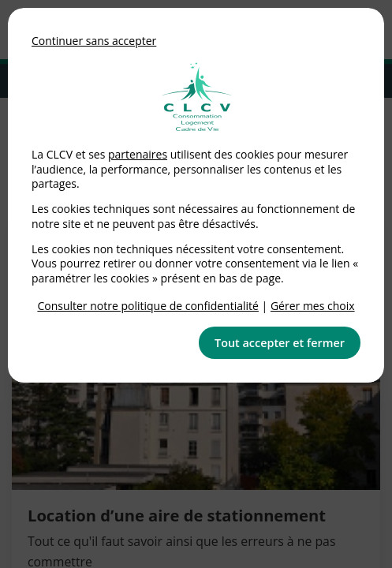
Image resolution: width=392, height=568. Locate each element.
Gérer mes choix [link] (313, 306)
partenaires (138, 154)
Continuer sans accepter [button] (94, 41)
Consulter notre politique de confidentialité (148, 306)
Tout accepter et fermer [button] (280, 343)
